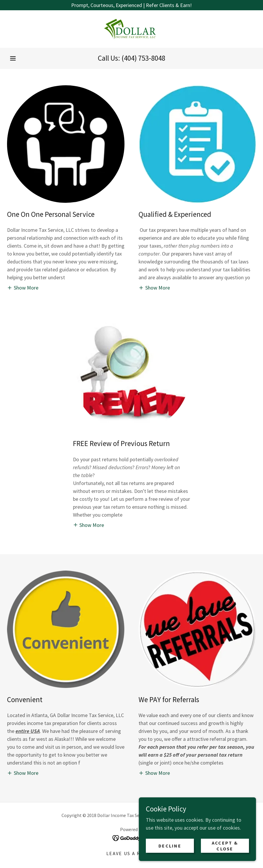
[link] (131, 29)
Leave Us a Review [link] (131, 853)
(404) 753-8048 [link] (143, 58)
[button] (13, 58)
